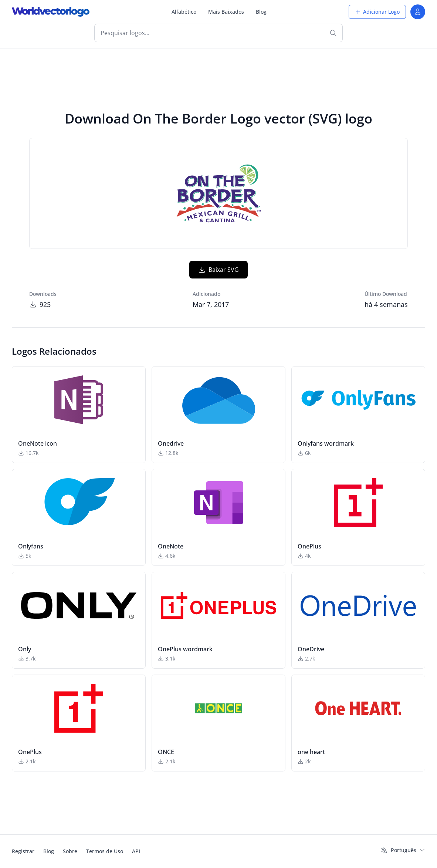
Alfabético (184, 12)
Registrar (23, 851)
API (136, 851)
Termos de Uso (105, 851)
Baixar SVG (218, 270)
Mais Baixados (226, 12)
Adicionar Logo (377, 12)
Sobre (70, 851)
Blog (261, 12)
